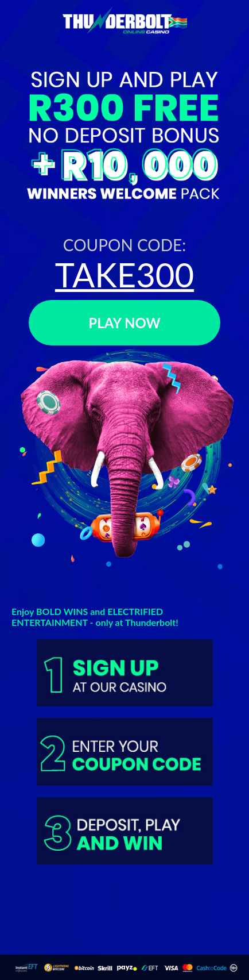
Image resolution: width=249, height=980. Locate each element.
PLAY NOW (124, 323)
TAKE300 (124, 274)
